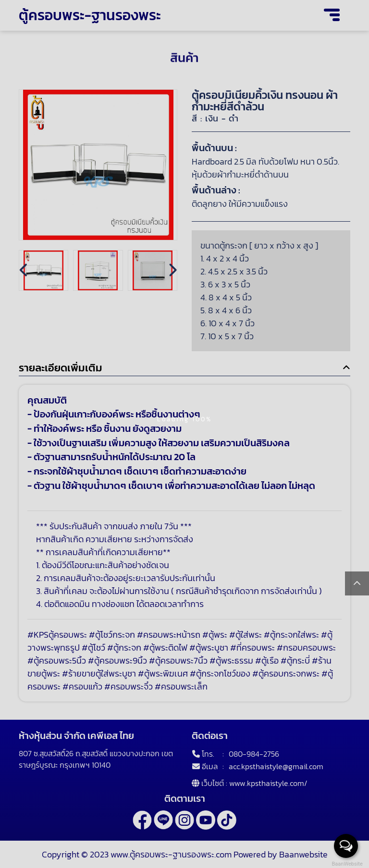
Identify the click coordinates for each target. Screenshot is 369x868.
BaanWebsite (346, 864)
